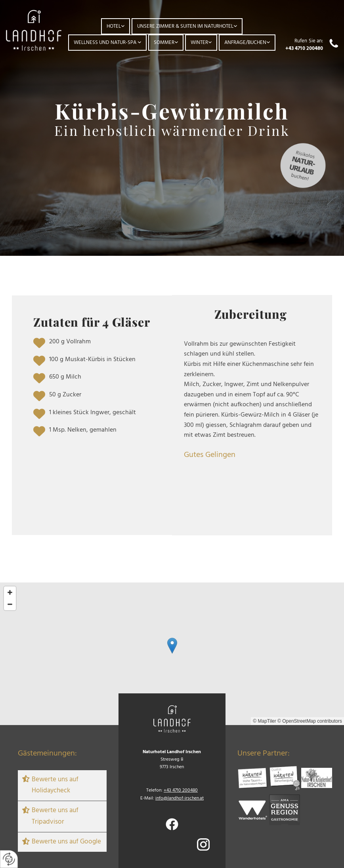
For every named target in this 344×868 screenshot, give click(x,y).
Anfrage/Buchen (245, 43)
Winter (199, 43)
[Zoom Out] (10, 604)
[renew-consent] (9, 859)
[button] (172, 646)
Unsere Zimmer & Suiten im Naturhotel (185, 26)
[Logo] (34, 30)
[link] (116, 26)
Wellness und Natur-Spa (106, 43)
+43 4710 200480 (304, 49)
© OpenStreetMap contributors (310, 721)
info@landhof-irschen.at (180, 798)
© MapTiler (264, 721)
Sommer (164, 43)
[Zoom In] (10, 592)
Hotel (114, 26)
